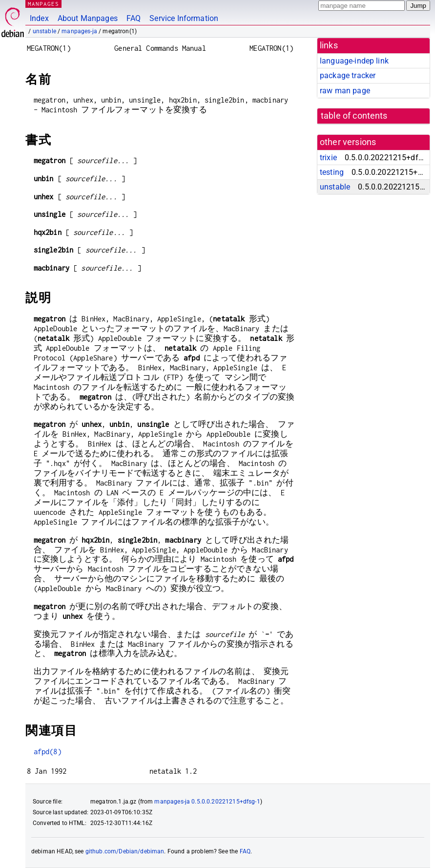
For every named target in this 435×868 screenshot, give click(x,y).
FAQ (134, 18)
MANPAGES (43, 4)
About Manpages (88, 18)
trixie (328, 158)
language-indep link (354, 61)
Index (39, 18)
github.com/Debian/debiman (125, 851)
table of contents (354, 116)
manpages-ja (79, 31)
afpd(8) (48, 752)
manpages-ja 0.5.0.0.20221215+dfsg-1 (207, 802)
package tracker (348, 75)
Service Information (184, 18)
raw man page (345, 91)
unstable (44, 31)
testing (332, 172)
